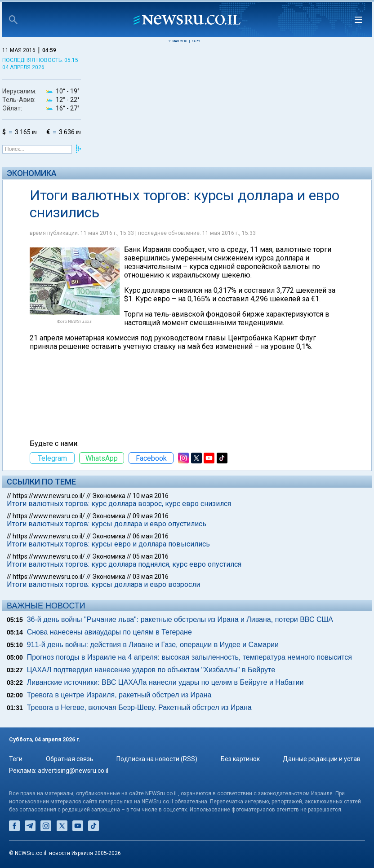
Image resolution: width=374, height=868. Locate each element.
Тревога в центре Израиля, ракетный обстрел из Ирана (119, 695)
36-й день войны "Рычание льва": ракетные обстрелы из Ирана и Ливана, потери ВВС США (180, 619)
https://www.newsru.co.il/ (49, 496)
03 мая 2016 (151, 577)
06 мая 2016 (151, 536)
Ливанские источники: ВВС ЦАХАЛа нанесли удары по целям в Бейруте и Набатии (165, 682)
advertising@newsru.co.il (73, 771)
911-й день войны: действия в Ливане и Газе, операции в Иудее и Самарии (153, 645)
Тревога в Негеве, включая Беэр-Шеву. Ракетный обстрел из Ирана (139, 707)
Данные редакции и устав (322, 759)
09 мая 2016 (151, 516)
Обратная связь (70, 759)
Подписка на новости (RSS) (157, 759)
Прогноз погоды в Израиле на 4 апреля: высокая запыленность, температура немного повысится (189, 657)
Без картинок (240, 759)
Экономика (32, 173)
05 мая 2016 (151, 556)
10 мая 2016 (151, 496)
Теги (16, 759)
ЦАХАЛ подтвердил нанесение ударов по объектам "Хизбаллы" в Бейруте (151, 670)
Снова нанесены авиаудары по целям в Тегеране (109, 632)
